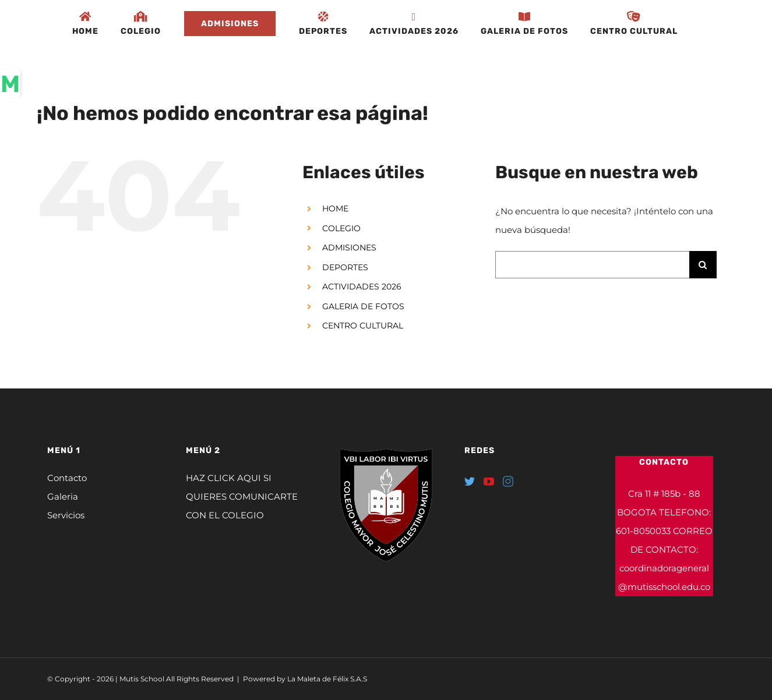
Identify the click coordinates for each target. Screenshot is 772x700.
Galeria (63, 496)
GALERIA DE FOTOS (363, 306)
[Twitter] (470, 481)
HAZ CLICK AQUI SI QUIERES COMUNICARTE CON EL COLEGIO (242, 496)
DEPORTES (345, 267)
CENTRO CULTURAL (363, 326)
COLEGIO (341, 228)
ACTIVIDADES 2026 (362, 287)
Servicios (66, 515)
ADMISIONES (349, 248)
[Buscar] (703, 265)
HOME (335, 208)
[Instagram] (508, 481)
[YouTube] (489, 481)
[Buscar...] (592, 265)
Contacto (67, 478)
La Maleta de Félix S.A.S (327, 679)
